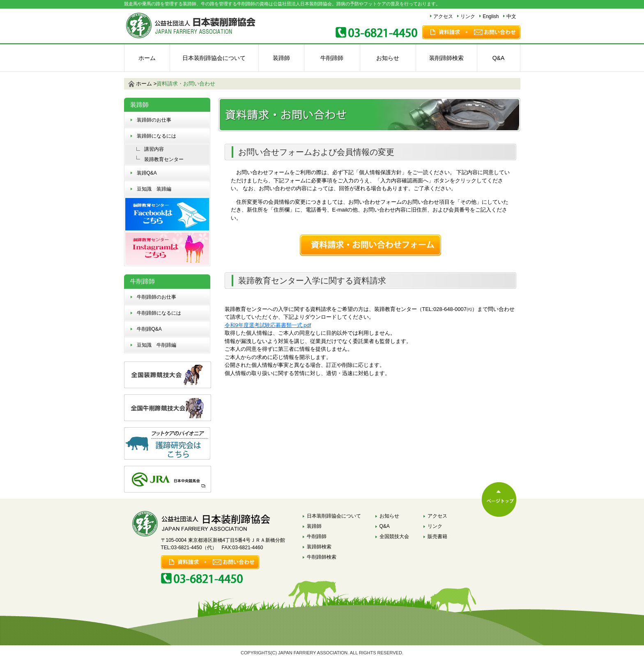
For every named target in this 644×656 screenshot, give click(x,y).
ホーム (147, 58)
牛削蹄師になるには (159, 313)
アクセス (443, 16)
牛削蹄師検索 (322, 557)
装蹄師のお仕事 (154, 120)
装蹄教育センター (164, 159)
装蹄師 (281, 58)
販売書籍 (437, 536)
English (491, 16)
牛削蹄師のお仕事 (156, 297)
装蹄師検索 (319, 547)
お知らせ (388, 58)
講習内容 (154, 149)
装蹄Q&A (147, 173)
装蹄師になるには (156, 136)
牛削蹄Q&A (149, 329)
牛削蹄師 (332, 58)
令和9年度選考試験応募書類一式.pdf (268, 325)
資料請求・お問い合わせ (186, 84)
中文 (511, 16)
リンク (468, 16)
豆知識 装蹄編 (154, 189)
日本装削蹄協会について (214, 58)
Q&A (499, 58)
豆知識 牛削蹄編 (156, 345)
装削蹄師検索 (446, 58)
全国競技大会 (394, 536)
